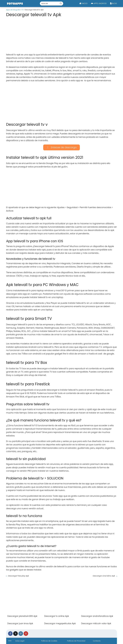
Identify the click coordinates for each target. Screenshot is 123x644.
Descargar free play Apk (18, 576)
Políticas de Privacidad (76, 641)
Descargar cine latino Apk (104, 576)
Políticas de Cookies (49, 641)
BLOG (114, 3)
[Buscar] (61, 3)
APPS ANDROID (99, 3)
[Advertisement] (62, 34)
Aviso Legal (20, 641)
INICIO (83, 3)
